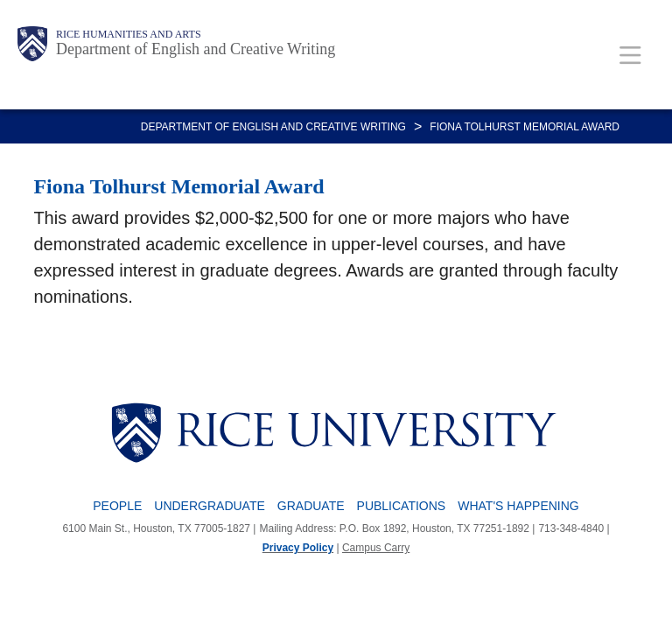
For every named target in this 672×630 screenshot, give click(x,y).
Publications (402, 506)
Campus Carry (376, 548)
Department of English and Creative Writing (196, 49)
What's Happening (518, 506)
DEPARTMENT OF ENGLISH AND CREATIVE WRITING (273, 127)
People (117, 506)
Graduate (311, 506)
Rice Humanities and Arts (129, 34)
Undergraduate (210, 506)
